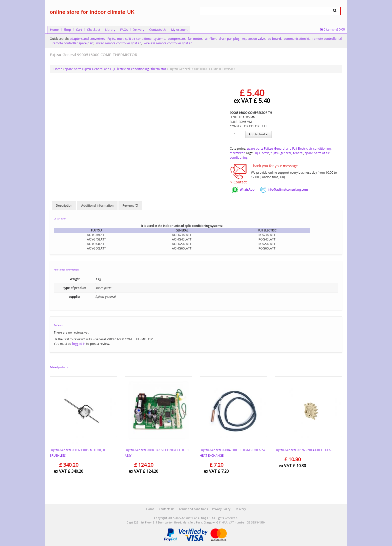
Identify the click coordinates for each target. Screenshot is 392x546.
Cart (79, 30)
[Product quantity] (237, 134)
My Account (179, 30)
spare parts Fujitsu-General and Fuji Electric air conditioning (107, 69)
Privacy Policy (221, 509)
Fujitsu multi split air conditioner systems (136, 39)
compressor (176, 39)
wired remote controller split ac (119, 43)
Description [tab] (64, 206)
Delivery (138, 30)
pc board (274, 39)
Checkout (94, 30)
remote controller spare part (73, 43)
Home (54, 30)
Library (110, 30)
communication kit (297, 39)
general (298, 153)
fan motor (195, 39)
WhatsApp (247, 190)
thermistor (159, 69)
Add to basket (258, 134)
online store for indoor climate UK (92, 12)
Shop (67, 30)
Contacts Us (158, 30)
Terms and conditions (193, 509)
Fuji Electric (261, 153)
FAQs (124, 30)
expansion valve (254, 39)
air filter (210, 39)
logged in (79, 344)
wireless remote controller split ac (168, 43)
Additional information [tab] (97, 206)
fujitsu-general (281, 153)
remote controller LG (327, 39)
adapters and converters (87, 39)
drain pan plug (229, 39)
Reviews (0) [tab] (130, 206)
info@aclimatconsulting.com (288, 190)
